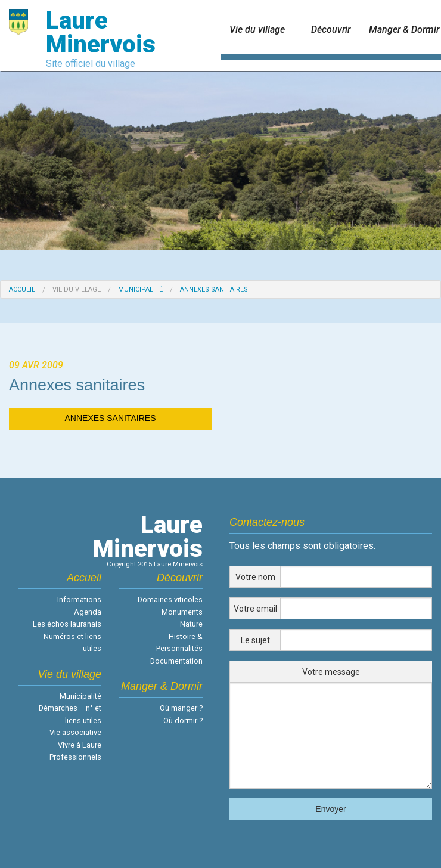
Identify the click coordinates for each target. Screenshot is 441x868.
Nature (191, 624)
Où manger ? (181, 708)
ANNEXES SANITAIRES (110, 418)
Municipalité (140, 289)
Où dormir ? (183, 720)
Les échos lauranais (67, 624)
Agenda (88, 612)
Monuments (182, 612)
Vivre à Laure (80, 745)
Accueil (22, 289)
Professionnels (75, 757)
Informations (79, 599)
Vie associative (75, 732)
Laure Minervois (101, 32)
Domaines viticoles (170, 599)
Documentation (176, 661)
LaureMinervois (148, 537)
